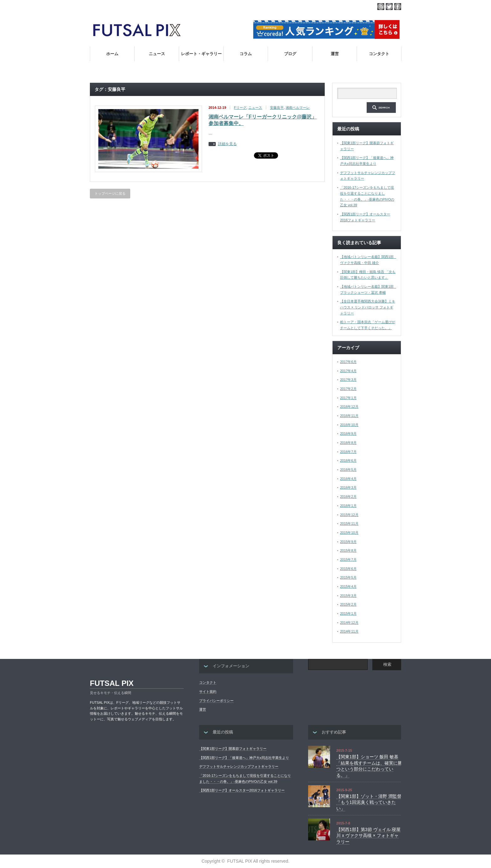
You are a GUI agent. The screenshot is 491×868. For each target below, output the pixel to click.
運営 (335, 54)
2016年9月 (348, 434)
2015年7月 (348, 560)
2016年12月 (349, 407)
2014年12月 (349, 623)
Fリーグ (240, 108)
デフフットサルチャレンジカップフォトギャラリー (239, 766)
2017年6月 (348, 362)
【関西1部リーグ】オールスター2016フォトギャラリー (242, 790)
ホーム (112, 54)
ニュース (157, 54)
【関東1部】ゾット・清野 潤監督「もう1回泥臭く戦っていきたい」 (369, 802)
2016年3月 (348, 487)
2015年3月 (348, 596)
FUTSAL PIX (112, 683)
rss (381, 7)
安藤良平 (277, 108)
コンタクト (379, 54)
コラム (246, 54)
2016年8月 (348, 443)
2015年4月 (348, 587)
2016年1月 (348, 506)
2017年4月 (348, 371)
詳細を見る (227, 144)
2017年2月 (348, 389)
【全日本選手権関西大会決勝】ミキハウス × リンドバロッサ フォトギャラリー (368, 307)
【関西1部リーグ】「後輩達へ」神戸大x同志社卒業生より (244, 758)
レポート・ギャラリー (201, 54)
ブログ (290, 54)
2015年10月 (349, 533)
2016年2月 (348, 497)
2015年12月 (349, 515)
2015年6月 (348, 569)
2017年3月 (348, 380)
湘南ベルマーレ (298, 108)
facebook (398, 7)
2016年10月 (349, 425)
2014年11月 (349, 631)
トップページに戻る (110, 193)
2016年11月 (349, 416)
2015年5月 (348, 577)
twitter (389, 7)
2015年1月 (348, 613)
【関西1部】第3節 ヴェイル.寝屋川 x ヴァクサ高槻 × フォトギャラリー (368, 836)
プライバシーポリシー (216, 701)
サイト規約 (208, 692)
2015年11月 (349, 523)
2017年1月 (348, 398)
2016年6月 (348, 460)
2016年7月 (348, 452)
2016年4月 (348, 479)
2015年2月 (348, 604)
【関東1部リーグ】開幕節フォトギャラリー (233, 749)
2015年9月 (348, 542)
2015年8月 (348, 550)
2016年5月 (348, 470)
